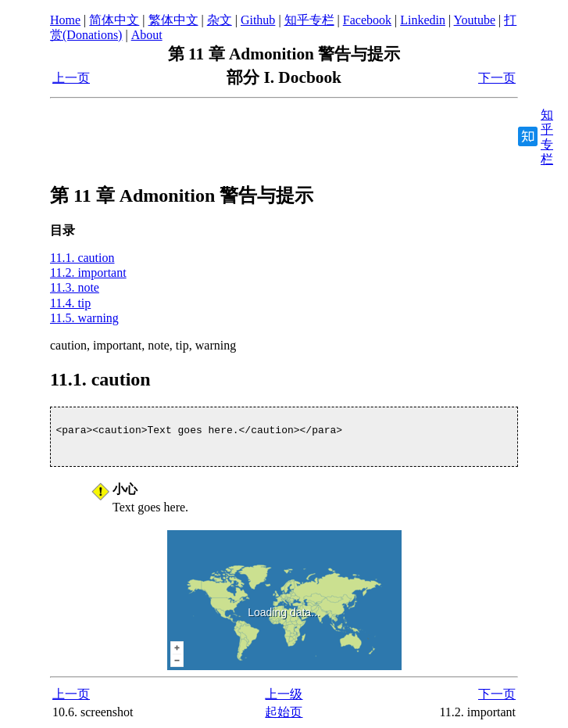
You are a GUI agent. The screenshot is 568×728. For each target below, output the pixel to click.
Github (258, 20)
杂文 (220, 20)
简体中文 (114, 20)
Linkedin (423, 20)
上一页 (71, 78)
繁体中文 (173, 20)
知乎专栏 (309, 20)
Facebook (367, 20)
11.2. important (88, 273)
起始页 (284, 712)
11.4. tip (70, 303)
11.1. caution (82, 258)
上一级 (284, 694)
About (147, 35)
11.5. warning (84, 318)
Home (65, 20)
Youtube (475, 20)
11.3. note (75, 287)
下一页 (497, 78)
